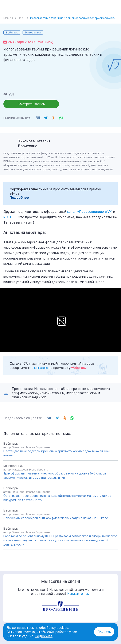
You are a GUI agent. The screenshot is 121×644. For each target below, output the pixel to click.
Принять (104, 632)
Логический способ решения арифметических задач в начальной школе (56, 518)
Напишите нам (78, 594)
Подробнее (19, 197)
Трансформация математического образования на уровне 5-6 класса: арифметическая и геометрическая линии (55, 475)
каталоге (41, 368)
